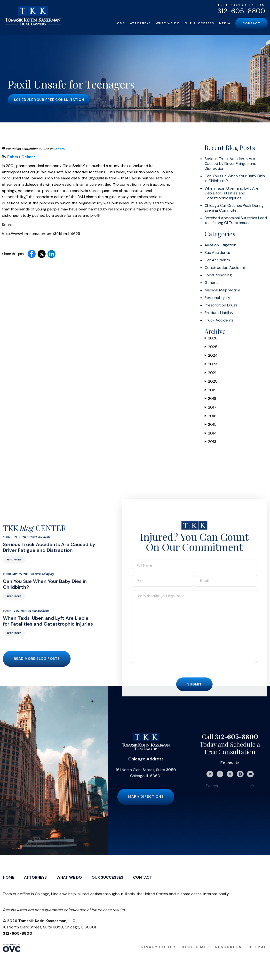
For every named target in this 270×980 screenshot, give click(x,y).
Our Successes (199, 23)
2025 (211, 347)
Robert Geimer (21, 157)
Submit (194, 694)
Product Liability (219, 313)
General (59, 149)
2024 (211, 355)
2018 (210, 398)
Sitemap (257, 956)
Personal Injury (217, 298)
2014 (211, 433)
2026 (211, 338)
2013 (210, 442)
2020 (211, 381)
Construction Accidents (226, 268)
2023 (211, 364)
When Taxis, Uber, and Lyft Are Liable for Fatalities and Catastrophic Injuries (231, 193)
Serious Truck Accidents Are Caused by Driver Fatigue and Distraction (230, 164)
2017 (210, 407)
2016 (210, 416)
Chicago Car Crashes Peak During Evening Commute (234, 208)
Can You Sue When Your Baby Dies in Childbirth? (235, 178)
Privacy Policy (157, 956)
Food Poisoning (218, 275)
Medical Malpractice (222, 290)
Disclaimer (196, 956)
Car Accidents (217, 260)
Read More (14, 569)
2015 (210, 424)
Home (120, 23)
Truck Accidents (219, 320)
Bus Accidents (217, 253)
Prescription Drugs (221, 305)
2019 (210, 390)
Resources (228, 956)
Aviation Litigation (220, 245)
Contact (251, 23)
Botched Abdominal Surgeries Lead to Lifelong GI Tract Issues (236, 220)
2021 (210, 373)
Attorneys (140, 23)
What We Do (168, 23)
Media (225, 23)
